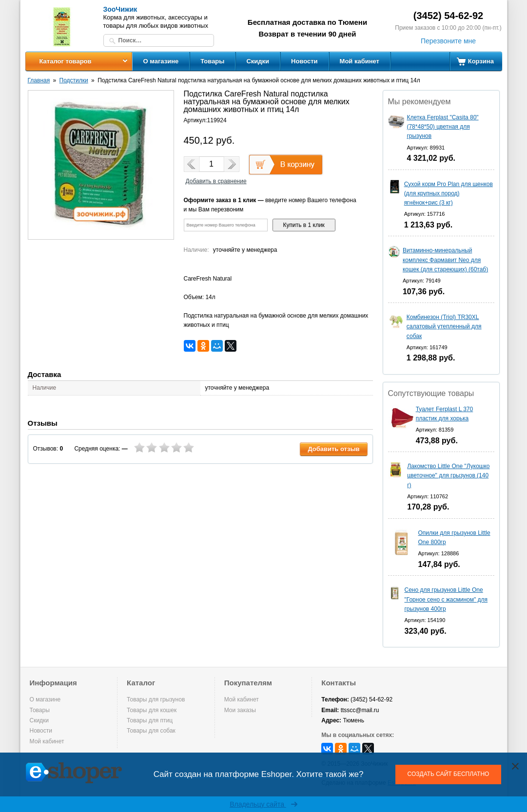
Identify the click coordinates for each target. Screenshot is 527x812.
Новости (304, 61)
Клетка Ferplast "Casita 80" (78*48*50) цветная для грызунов (442, 127)
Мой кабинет (360, 61)
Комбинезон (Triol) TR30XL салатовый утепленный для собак (444, 326)
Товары (212, 61)
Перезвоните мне (448, 41)
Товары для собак (151, 731)
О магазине (161, 61)
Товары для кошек (152, 710)
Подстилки (74, 80)
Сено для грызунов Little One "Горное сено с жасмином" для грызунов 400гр (446, 599)
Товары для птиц (150, 720)
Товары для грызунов (156, 699)
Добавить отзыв (333, 449)
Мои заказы (240, 710)
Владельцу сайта (263, 804)
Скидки (258, 61)
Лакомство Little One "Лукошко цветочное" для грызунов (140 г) (448, 475)
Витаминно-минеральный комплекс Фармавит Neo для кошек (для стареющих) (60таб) (445, 260)
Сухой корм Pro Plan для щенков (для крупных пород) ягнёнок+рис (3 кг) (449, 193)
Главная (39, 80)
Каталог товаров (65, 61)
